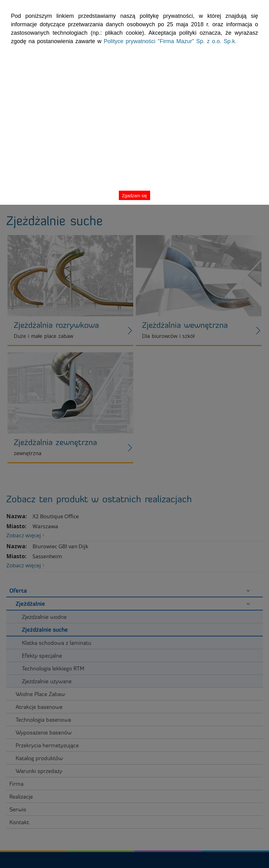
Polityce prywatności (73, 53)
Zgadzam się (244, 20)
